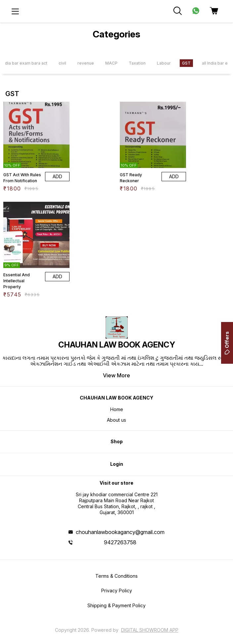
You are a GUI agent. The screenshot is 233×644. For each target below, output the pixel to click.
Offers (227, 343)
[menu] (15, 11)
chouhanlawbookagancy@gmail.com (120, 532)
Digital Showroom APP (150, 630)
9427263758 (120, 542)
